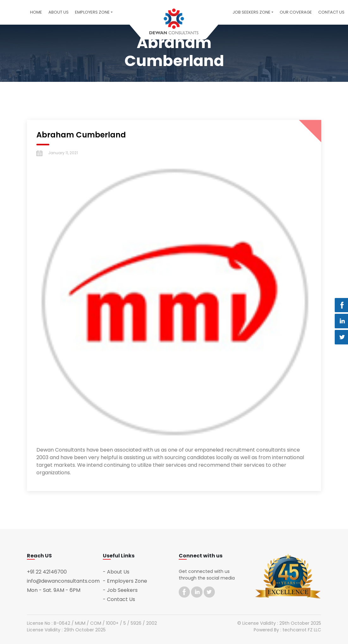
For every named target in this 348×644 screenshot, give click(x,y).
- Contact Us (119, 599)
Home (36, 12)
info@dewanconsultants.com (63, 581)
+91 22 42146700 (47, 572)
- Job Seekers (120, 590)
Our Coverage (296, 12)
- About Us (116, 572)
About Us (59, 12)
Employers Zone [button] (92, 12)
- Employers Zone (125, 581)
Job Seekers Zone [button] (252, 12)
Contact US (331, 12)
